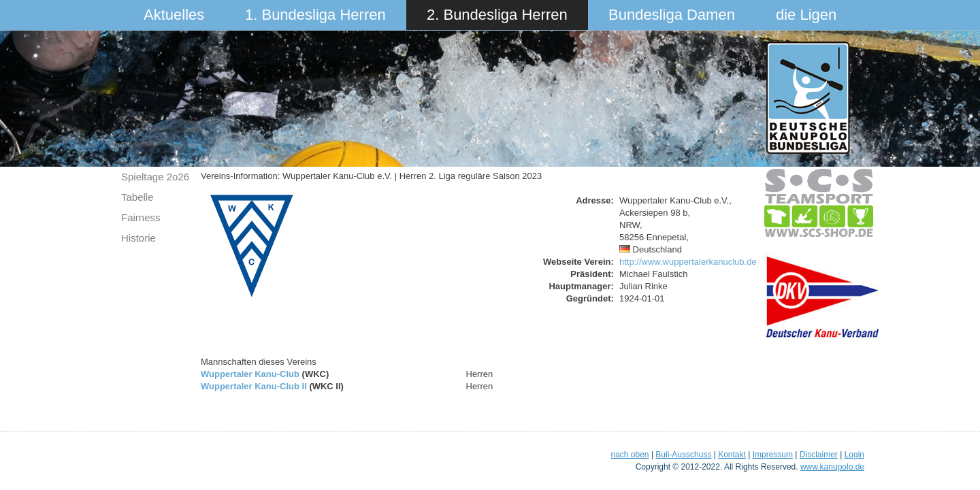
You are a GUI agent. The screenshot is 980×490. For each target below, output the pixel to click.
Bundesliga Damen (672, 15)
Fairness (141, 217)
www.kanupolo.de (832, 467)
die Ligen (806, 15)
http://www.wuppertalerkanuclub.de (688, 262)
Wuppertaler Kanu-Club (250, 374)
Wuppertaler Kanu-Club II (254, 386)
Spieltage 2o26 (155, 177)
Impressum (773, 455)
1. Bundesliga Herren (315, 15)
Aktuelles (174, 15)
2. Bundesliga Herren (497, 15)
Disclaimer (819, 455)
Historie (138, 238)
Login (854, 455)
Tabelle (137, 197)
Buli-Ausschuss (683, 455)
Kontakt (732, 455)
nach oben (630, 455)
